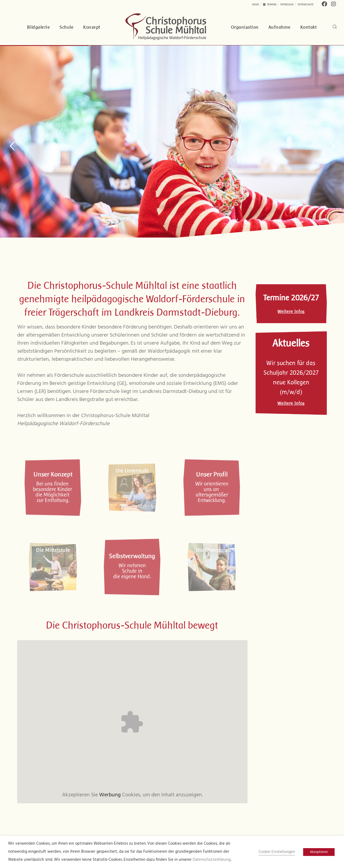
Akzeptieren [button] (319, 852)
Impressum (287, 4)
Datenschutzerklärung (212, 860)
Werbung (110, 795)
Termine (270, 4)
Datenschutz (306, 4)
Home (256, 4)
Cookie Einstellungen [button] (277, 852)
